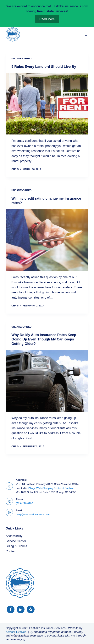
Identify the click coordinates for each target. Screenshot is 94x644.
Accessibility (14, 536)
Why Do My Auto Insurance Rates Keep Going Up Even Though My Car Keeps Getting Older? (44, 339)
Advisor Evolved (16, 632)
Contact (11, 551)
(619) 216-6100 (24, 503)
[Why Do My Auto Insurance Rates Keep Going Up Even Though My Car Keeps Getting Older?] (47, 381)
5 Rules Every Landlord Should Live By (44, 67)
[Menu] (87, 34)
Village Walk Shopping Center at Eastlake (51, 488)
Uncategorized (21, 59)
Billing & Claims (16, 546)
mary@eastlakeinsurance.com (33, 514)
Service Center (16, 541)
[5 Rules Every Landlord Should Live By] (47, 104)
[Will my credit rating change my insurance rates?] (47, 240)
